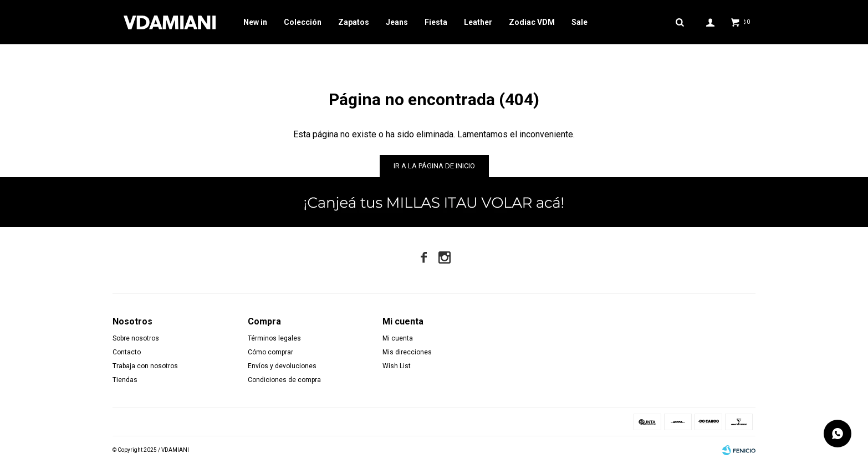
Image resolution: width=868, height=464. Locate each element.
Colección (303, 22)
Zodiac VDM (532, 22)
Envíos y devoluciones (282, 366)
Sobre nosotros (136, 338)
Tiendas (125, 380)
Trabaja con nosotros (145, 366)
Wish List (397, 366)
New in (255, 22)
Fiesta (436, 22)
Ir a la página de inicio (434, 166)
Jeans (397, 22)
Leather (478, 22)
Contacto (127, 352)
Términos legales (274, 338)
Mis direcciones (407, 352)
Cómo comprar (270, 352)
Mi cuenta (398, 338)
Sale (579, 22)
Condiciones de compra (284, 380)
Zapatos (354, 22)
